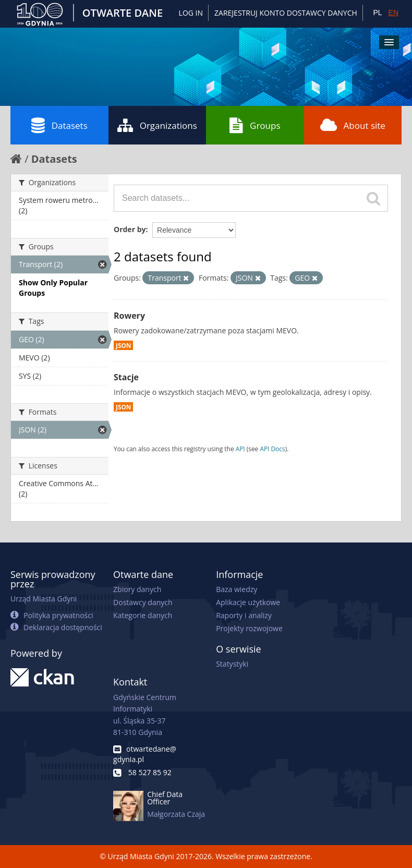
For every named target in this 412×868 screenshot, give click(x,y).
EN (393, 13)
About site (353, 125)
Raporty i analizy (244, 615)
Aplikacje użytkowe (248, 602)
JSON (123, 345)
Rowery (129, 316)
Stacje (126, 377)
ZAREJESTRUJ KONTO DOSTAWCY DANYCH (286, 13)
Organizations (157, 125)
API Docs (272, 449)
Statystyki (232, 664)
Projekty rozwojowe (249, 628)
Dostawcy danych (143, 602)
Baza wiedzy (237, 589)
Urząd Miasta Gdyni (44, 599)
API (240, 449)
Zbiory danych (137, 589)
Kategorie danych (143, 615)
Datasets (59, 125)
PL (377, 13)
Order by (130, 229)
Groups (255, 125)
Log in (191, 13)
